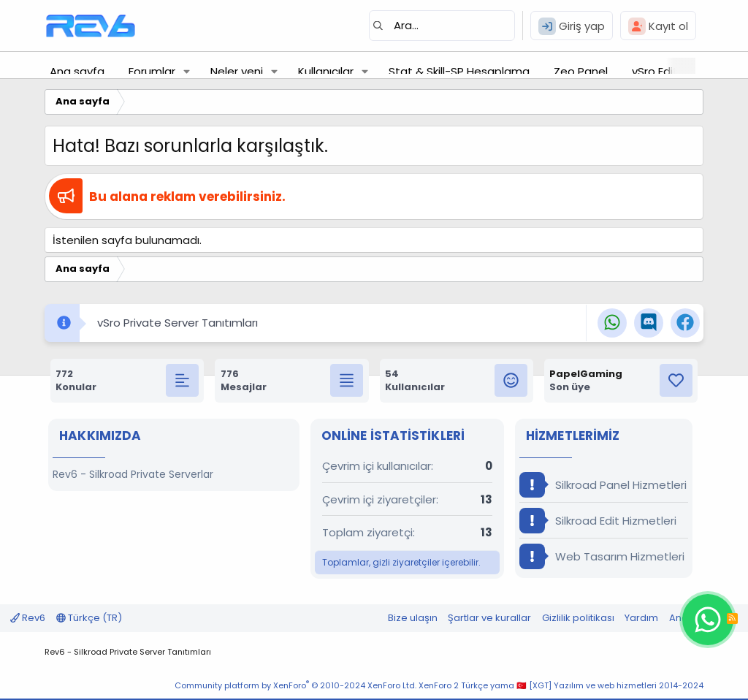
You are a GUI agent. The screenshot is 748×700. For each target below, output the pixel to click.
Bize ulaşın (413, 618)
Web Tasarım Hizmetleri (602, 556)
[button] (187, 71)
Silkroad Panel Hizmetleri (603, 485)
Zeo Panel (581, 71)
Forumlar (152, 71)
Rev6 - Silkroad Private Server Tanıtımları (128, 652)
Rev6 (28, 618)
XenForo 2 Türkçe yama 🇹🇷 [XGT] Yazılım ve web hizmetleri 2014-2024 (561, 685)
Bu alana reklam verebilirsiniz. (187, 197)
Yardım (641, 618)
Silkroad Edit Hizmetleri (598, 521)
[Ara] (442, 26)
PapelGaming (586, 374)
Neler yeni (237, 71)
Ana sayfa (77, 71)
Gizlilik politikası (578, 618)
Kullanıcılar (326, 71)
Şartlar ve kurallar (489, 618)
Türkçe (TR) (89, 618)
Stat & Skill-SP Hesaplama (459, 71)
